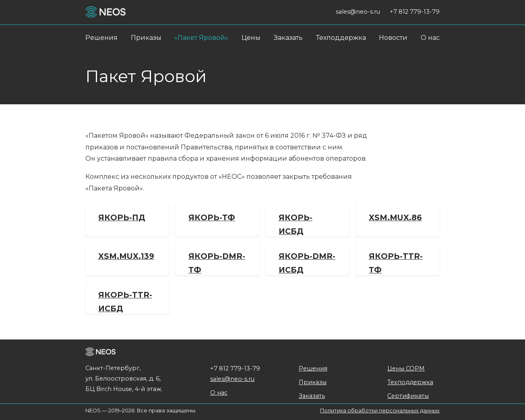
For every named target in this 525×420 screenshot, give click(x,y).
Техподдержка (341, 38)
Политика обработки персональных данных (380, 411)
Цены (251, 38)
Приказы (146, 38)
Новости (393, 38)
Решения (101, 38)
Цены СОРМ (406, 368)
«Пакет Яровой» (201, 38)
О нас (430, 38)
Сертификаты (408, 396)
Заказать (288, 38)
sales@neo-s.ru (232, 379)
